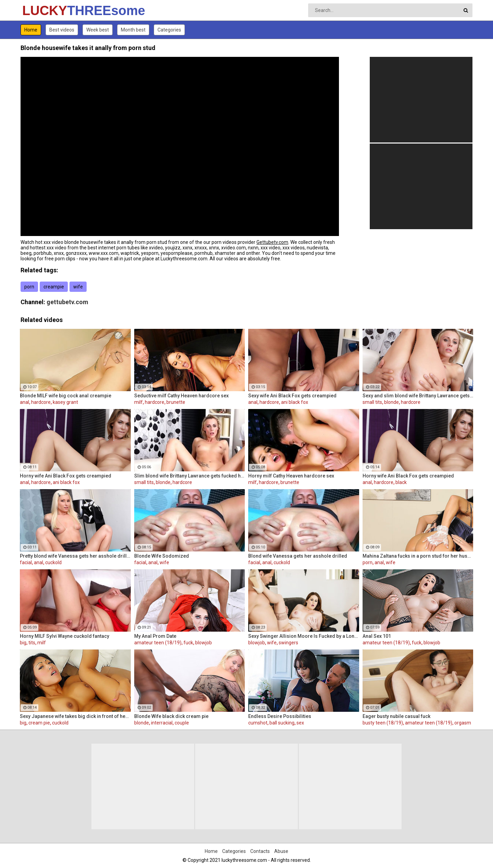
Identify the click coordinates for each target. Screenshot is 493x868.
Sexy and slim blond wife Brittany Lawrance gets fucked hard (418, 396)
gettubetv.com (67, 302)
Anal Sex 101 (377, 636)
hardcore (41, 402)
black (401, 482)
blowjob (204, 643)
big (23, 643)
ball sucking (282, 723)
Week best (98, 30)
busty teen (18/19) (383, 723)
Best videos (62, 30)
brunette (176, 402)
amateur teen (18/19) (158, 643)
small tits (372, 402)
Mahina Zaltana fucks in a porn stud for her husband (418, 556)
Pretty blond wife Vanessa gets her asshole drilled (75, 556)
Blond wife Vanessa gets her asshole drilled (298, 556)
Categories (169, 30)
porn (29, 287)
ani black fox (295, 402)
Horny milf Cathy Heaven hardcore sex (291, 476)
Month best (133, 30)
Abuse (281, 851)
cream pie (39, 723)
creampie (54, 287)
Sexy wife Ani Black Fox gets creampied (292, 396)
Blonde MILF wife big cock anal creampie (66, 396)
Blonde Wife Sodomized (162, 556)
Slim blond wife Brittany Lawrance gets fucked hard (190, 476)
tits (32, 643)
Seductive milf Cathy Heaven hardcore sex (181, 396)
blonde (391, 402)
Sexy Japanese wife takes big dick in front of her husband (75, 716)
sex (300, 723)
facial (26, 562)
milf (138, 402)
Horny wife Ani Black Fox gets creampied (66, 476)
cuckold (53, 562)
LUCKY (40, 11)
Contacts (260, 851)
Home (31, 30)
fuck (188, 643)
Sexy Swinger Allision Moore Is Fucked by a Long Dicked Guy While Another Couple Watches (304, 636)
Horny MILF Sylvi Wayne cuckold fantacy (65, 636)
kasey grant (65, 402)
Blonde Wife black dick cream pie (171, 716)
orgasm (463, 723)
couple (182, 723)
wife (78, 287)
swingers (288, 643)
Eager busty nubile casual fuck (396, 716)
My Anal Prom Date (155, 636)
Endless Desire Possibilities (280, 716)
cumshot (258, 723)
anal (24, 402)
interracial (162, 723)
